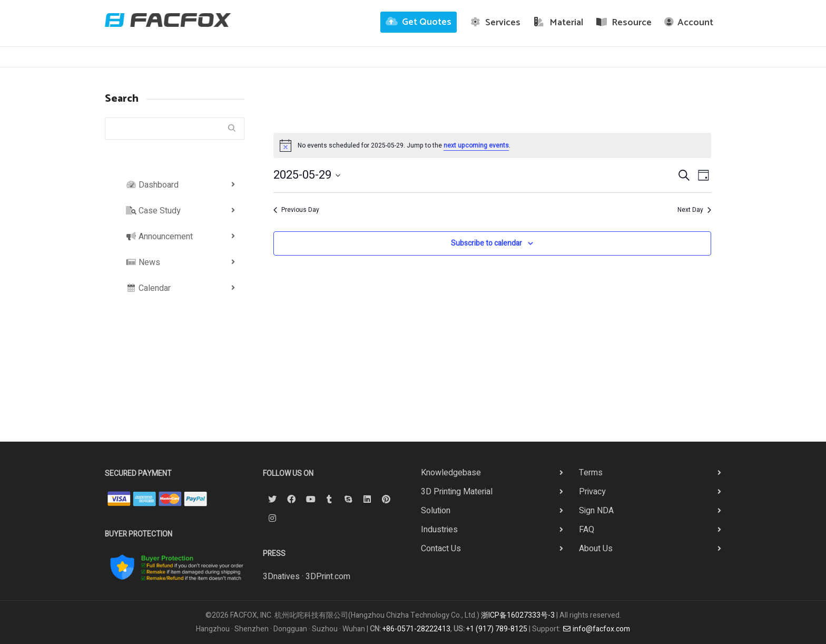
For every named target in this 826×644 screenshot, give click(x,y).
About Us (596, 549)
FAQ (587, 530)
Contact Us (441, 549)
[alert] (492, 145)
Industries (439, 530)
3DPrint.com (328, 577)
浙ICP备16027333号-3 (518, 615)
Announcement (159, 237)
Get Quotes (419, 22)
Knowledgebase (451, 473)
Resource (624, 23)
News (143, 262)
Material (558, 23)
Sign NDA (596, 511)
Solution (436, 511)
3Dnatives (281, 577)
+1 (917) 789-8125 (497, 629)
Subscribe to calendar (486, 243)
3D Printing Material (457, 492)
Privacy (592, 492)
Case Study (153, 211)
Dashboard (152, 185)
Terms (591, 473)
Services (495, 23)
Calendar (148, 288)
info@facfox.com (596, 629)
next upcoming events (476, 145)
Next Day (694, 210)
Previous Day (296, 210)
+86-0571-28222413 (416, 629)
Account (689, 23)
